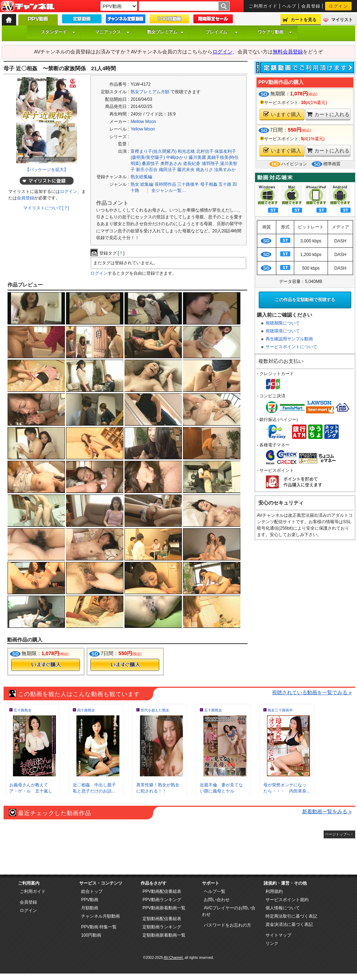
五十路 (225, 184)
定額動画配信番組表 (162, 919)
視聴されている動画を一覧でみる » (312, 692)
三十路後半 (188, 184)
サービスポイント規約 (287, 900)
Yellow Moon (143, 129)
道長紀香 (192, 164)
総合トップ (92, 891)
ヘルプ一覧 (215, 891)
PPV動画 (90, 900)
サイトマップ (278, 935)
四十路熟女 (86, 710)
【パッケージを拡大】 (47, 170)
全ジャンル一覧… (169, 190)
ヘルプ (290, 6)
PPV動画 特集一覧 (99, 927)
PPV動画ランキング (162, 900)
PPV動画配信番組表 (162, 891)
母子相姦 (209, 184)
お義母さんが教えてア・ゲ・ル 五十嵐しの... (31, 791)
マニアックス (112, 32)
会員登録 (311, 6)
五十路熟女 (23, 710)
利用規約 (274, 891)
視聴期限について (283, 323)
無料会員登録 (288, 52)
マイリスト (342, 20)
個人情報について (283, 908)
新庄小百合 (147, 170)
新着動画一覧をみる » (327, 811)
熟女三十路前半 (280, 710)
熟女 (135, 184)
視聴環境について (283, 331)
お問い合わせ (217, 900)
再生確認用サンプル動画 (289, 339)
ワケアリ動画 (275, 32)
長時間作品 (165, 184)
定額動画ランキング (162, 927)
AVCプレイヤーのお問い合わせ (229, 911)
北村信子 (205, 151)
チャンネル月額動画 (100, 916)
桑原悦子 (150, 164)
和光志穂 (186, 151)
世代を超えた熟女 (155, 710)
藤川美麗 (197, 157)
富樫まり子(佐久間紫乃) (154, 151)
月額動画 (90, 908)
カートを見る (304, 20)
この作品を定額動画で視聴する (305, 300)
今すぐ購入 (46, 665)
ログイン (338, 6)
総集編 (147, 184)
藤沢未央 (186, 170)
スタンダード (58, 32)
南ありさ (205, 170)
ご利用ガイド (263, 6)
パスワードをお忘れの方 (227, 925)
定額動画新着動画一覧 (164, 935)
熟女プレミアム (165, 32)
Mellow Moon (143, 122)
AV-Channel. (173, 958)
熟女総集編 (141, 177)
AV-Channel (28, 6)
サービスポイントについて (291, 347)
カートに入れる (328, 114)
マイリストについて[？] (46, 208)
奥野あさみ (171, 164)
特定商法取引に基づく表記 (291, 916)
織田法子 (168, 170)
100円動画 (91, 935)
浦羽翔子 (210, 164)
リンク (272, 943)
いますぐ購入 (282, 114)
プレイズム (222, 32)
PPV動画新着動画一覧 (164, 908)
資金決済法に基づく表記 (289, 924)
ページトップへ (338, 834)
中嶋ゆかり (177, 157)
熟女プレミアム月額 (150, 92)
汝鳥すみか (225, 170)
